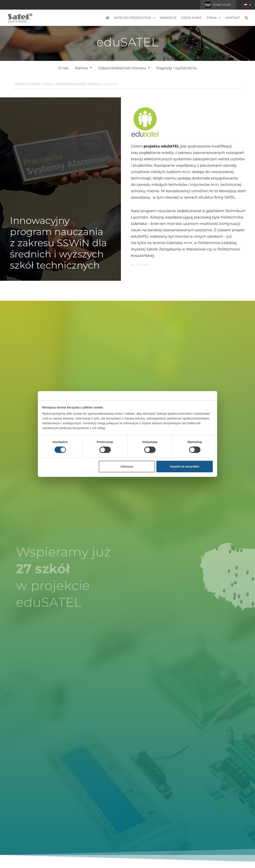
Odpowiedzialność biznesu (123, 68)
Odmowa (127, 466)
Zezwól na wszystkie (184, 466)
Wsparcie (168, 18)
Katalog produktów (134, 18)
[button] (248, 5)
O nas (64, 68)
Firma (214, 18)
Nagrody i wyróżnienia (177, 68)
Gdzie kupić (192, 18)
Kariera (82, 68)
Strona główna (27, 84)
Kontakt (233, 18)
